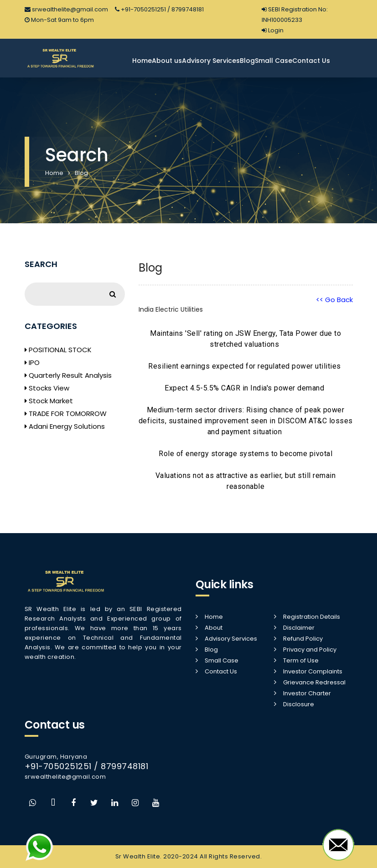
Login (273, 30)
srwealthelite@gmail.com (66, 9)
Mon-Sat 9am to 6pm (59, 20)
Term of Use (301, 660)
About (214, 628)
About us (167, 61)
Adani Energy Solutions (65, 426)
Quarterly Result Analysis (68, 375)
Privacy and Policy (310, 650)
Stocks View (47, 388)
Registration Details (312, 617)
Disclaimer (299, 628)
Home (142, 61)
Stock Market (49, 401)
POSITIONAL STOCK (58, 350)
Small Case (274, 61)
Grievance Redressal (314, 682)
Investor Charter (307, 693)
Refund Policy (303, 639)
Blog (247, 61)
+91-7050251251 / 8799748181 (159, 9)
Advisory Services (211, 61)
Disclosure (299, 704)
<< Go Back (334, 300)
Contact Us (311, 61)
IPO (32, 362)
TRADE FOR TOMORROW (66, 413)
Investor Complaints (313, 671)
